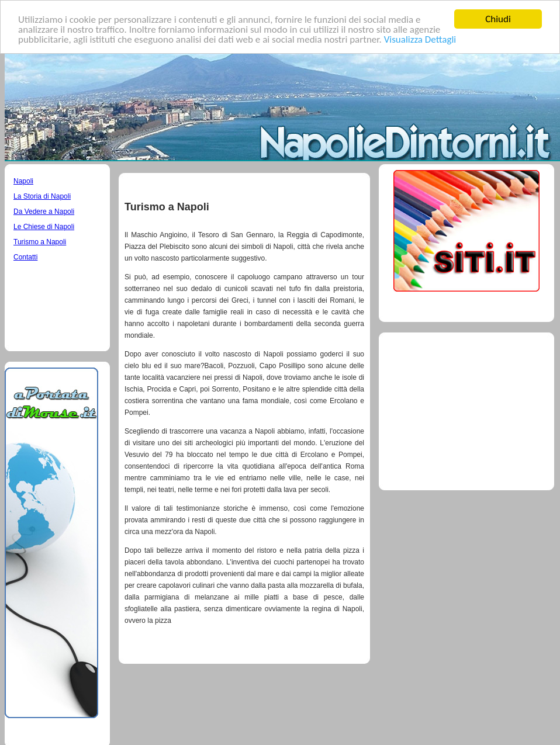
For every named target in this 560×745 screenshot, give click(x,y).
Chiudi (498, 19)
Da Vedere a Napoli (44, 212)
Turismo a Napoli (40, 242)
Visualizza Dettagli (420, 39)
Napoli (23, 181)
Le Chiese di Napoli (44, 227)
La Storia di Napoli (42, 196)
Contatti (25, 257)
